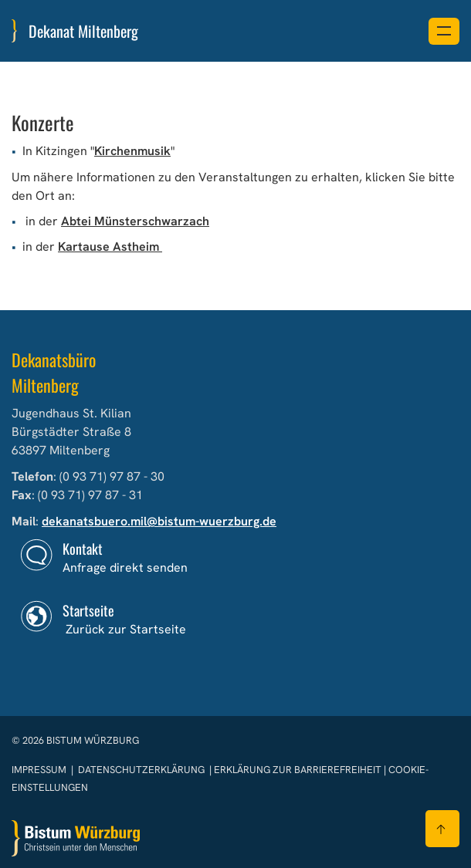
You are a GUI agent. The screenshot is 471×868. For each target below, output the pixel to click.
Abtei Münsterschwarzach (135, 221)
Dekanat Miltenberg (83, 31)
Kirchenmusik (132, 151)
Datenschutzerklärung (141, 770)
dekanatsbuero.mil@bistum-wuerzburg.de (159, 521)
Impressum (40, 770)
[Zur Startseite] (76, 838)
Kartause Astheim (110, 247)
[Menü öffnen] (444, 31)
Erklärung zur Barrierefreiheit (298, 770)
